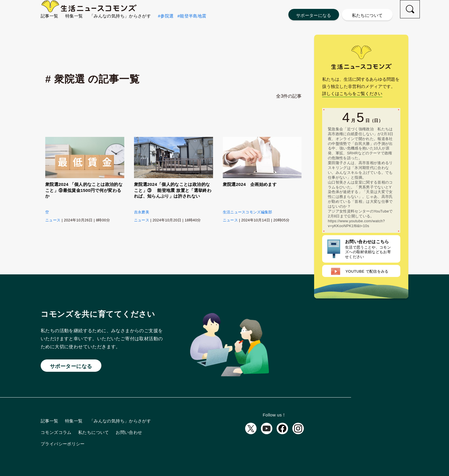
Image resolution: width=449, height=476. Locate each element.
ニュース (53, 220)
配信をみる (360, 271)
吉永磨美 (142, 212)
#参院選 (166, 26)
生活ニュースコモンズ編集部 (248, 212)
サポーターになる (314, 15)
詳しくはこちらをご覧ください (352, 94)
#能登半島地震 (192, 26)
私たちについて (367, 15)
